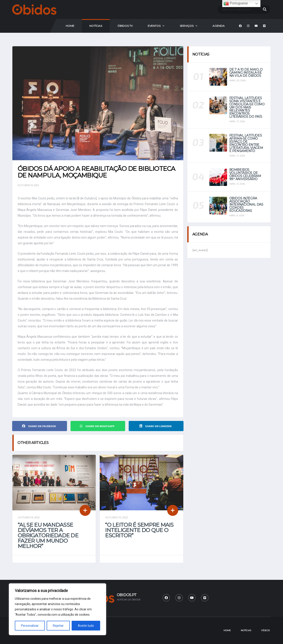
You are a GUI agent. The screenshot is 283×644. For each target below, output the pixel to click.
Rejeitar (58, 626)
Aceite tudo (86, 626)
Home (70, 26)
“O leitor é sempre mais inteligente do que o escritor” (139, 530)
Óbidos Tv (125, 26)
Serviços (187, 26)
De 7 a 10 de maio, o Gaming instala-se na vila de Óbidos (246, 73)
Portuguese (236, 4)
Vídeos (265, 630)
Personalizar (30, 626)
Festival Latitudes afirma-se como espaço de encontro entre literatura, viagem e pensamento (246, 143)
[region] (57, 609)
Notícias (96, 26)
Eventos (154, 26)
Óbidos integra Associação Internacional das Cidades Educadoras (246, 204)
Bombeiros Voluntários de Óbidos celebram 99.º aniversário (245, 174)
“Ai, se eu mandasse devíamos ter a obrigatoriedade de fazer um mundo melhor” (48, 535)
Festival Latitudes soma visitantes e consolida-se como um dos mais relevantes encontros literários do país (247, 107)
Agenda (219, 26)
